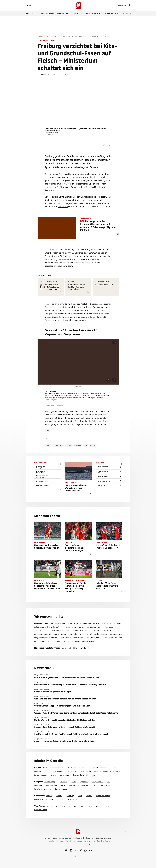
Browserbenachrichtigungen (82, 844)
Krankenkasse (52, 785)
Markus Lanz (50, 15)
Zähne (81, 799)
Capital (87, 15)
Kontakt (68, 844)
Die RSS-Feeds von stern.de (78, 768)
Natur (98, 806)
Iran (42, 15)
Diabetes (59, 796)
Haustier (108, 806)
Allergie (49, 796)
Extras (34, 15)
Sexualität (71, 799)
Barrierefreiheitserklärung (62, 838)
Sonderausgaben (41, 775)
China (74, 782)
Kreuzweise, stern (94, 638)
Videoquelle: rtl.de (51, 132)
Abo (122, 6)
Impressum (47, 838)
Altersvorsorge (50, 782)
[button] (114, 380)
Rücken (51, 799)
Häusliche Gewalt (41, 810)
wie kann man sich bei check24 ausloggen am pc (81, 627)
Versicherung (106, 785)
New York (73, 785)
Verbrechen (60, 806)
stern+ (76, 15)
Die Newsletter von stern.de (53, 768)
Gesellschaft (109, 15)
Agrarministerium (90, 177)
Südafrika (84, 785)
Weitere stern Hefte (110, 771)
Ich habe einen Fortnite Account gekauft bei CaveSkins (69, 630)
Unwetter (72, 806)
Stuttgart (93, 445)
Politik (117, 15)
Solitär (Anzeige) (61, 789)
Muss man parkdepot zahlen (72, 638)
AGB (93, 838)
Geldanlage (38, 785)
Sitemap (74, 771)
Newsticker (43, 668)
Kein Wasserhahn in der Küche (94, 623)
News (28, 15)
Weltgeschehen (51, 36)
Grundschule (78, 445)
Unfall (50, 806)
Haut (80, 796)
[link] (130, 6)
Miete (63, 785)
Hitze (90, 806)
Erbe (108, 782)
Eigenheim (84, 782)
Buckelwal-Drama (63, 15)
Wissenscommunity (42, 771)
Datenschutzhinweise (104, 838)
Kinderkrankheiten (103, 796)
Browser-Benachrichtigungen (84, 775)
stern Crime (96, 15)
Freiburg (64, 411)
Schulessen (63, 207)
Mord (82, 806)
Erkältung (70, 796)
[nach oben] (125, 831)
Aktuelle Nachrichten (100, 768)
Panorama (125, 15)
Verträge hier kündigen (74, 841)
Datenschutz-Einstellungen (101, 841)
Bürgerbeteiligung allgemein (85, 641)
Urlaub (94, 785)
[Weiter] (130, 15)
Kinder (48, 304)
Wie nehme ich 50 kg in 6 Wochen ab (64, 623)
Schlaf (61, 799)
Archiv (115, 768)
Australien (63, 782)
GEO (81, 15)
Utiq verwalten (49, 841)
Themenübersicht (60, 771)
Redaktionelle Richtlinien (81, 838)
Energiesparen (97, 782)
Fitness (89, 796)
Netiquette (60, 841)
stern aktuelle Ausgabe (90, 771)
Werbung (87, 841)
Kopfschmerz (39, 799)
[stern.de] (78, 6)
